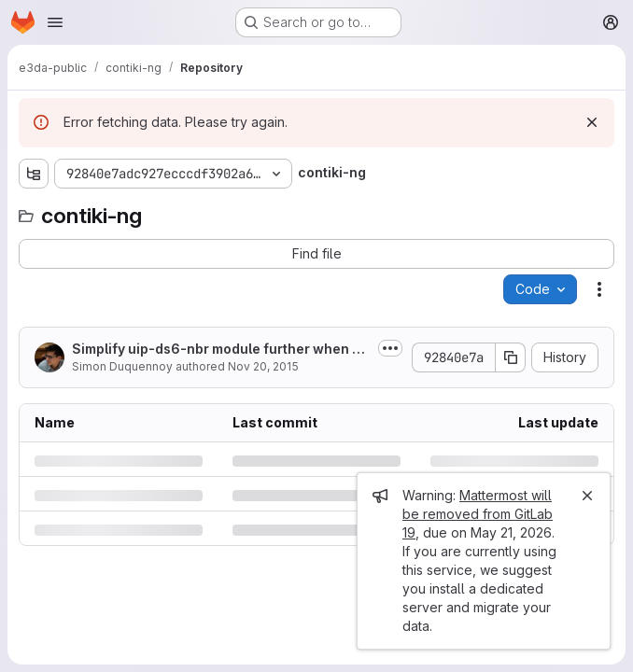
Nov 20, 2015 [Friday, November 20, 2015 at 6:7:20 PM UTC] (263, 366)
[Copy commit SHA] (511, 357)
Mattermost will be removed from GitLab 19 (478, 514)
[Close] (587, 496)
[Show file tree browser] (34, 174)
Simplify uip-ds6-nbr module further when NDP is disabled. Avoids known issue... (217, 350)
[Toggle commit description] (390, 348)
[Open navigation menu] (55, 22)
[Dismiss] (592, 122)
